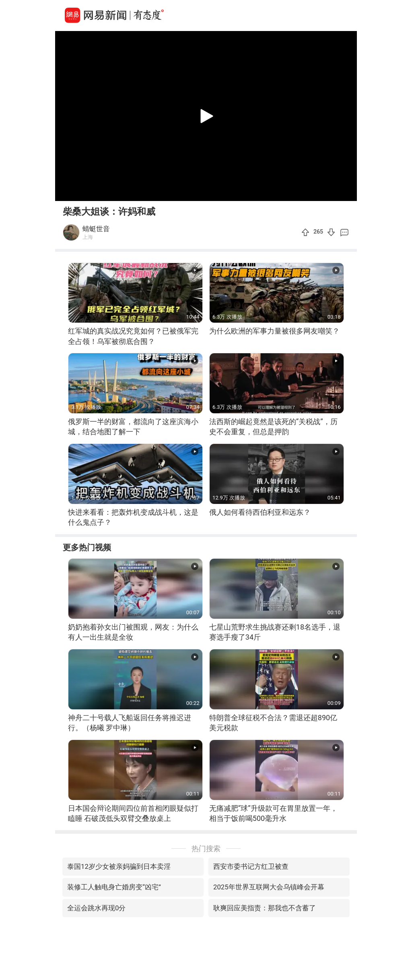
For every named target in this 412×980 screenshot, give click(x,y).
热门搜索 (206, 848)
